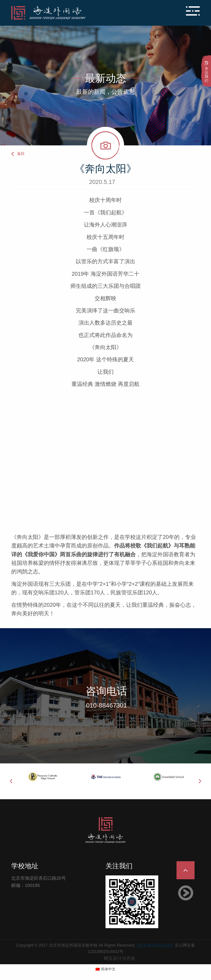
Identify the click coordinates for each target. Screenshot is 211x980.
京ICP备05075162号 (155, 945)
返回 (21, 154)
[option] (43, 777)
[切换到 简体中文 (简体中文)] (105, 969)
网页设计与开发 (119, 958)
